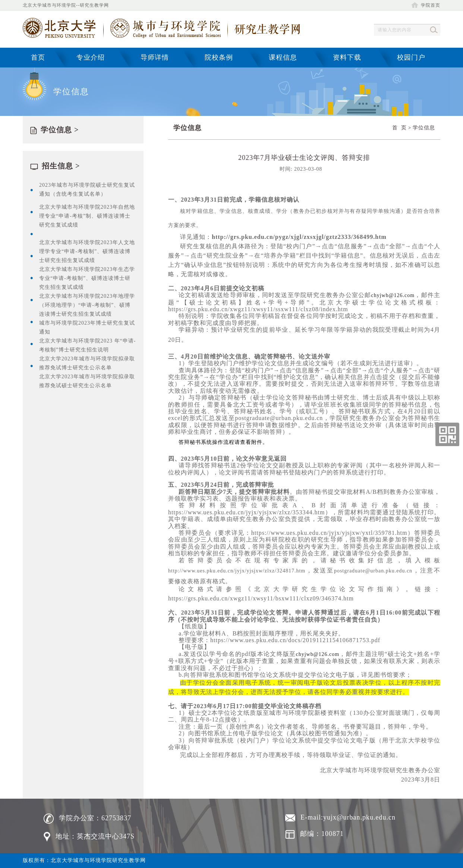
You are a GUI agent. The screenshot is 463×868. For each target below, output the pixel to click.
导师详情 (155, 57)
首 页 (399, 128)
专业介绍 (91, 57)
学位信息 (424, 128)
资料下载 (347, 57)
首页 (38, 57)
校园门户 (411, 57)
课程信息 (283, 57)
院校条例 (219, 57)
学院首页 (426, 5)
